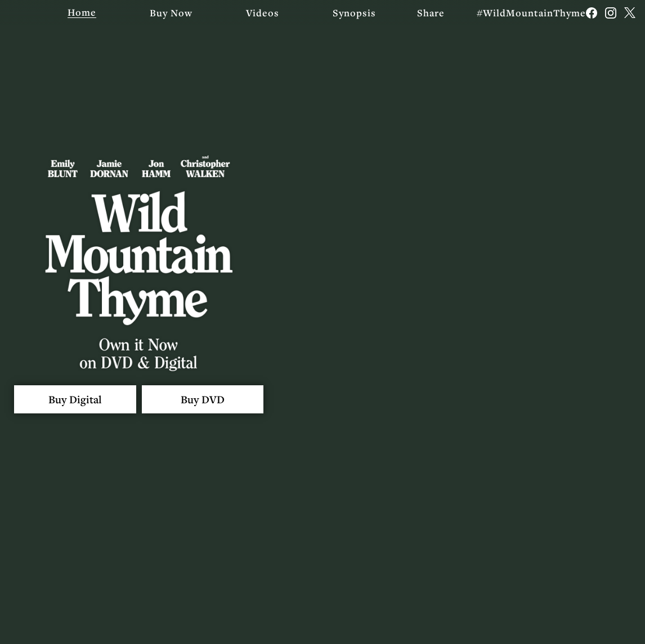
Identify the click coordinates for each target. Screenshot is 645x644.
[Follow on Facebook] (592, 13)
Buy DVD (217, 399)
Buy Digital (80, 399)
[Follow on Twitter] (630, 13)
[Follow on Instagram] (611, 13)
